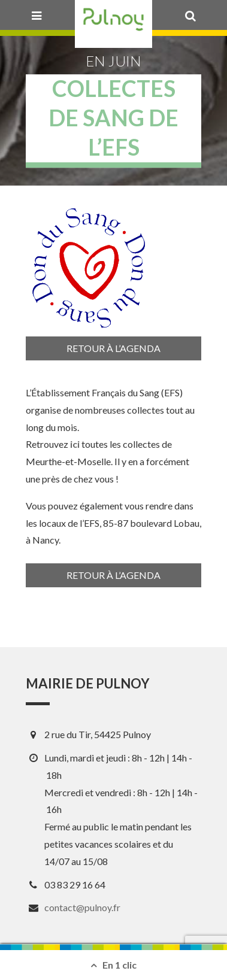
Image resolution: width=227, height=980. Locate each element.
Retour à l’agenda (113, 348)
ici (75, 444)
